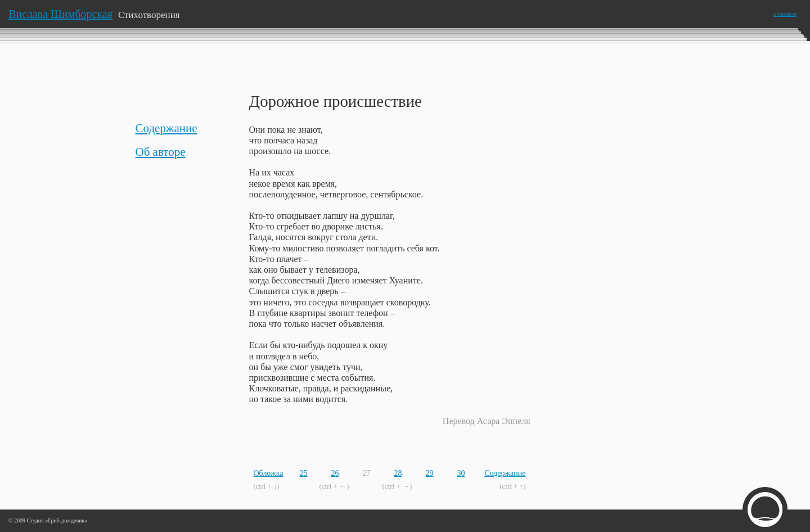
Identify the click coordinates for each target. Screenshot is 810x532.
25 (304, 473)
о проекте (785, 14)
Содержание (166, 128)
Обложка (269, 473)
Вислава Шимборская (60, 14)
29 (430, 473)
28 (398, 473)
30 (461, 473)
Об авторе (161, 152)
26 (335, 473)
